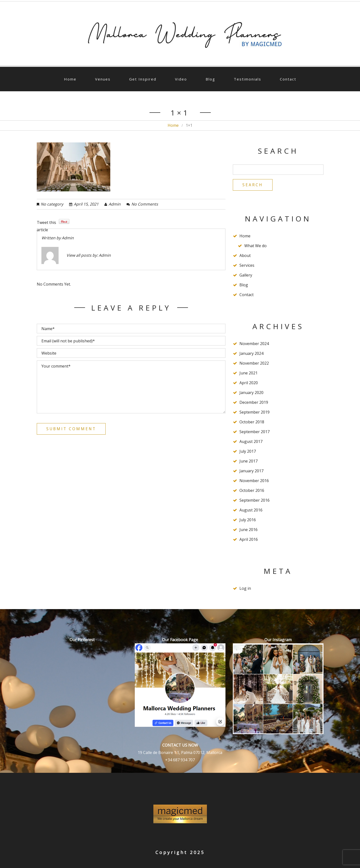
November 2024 (254, 344)
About (245, 256)
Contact (288, 79)
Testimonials (248, 79)
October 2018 (252, 422)
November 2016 (254, 481)
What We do (255, 246)
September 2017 (254, 432)
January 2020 (251, 393)
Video (181, 79)
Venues (103, 79)
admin (115, 204)
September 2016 (254, 501)
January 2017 (251, 471)
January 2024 (251, 354)
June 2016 (248, 530)
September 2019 (254, 413)
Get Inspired (143, 79)
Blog (210, 79)
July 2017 (248, 452)
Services (247, 266)
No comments (145, 204)
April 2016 (249, 540)
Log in (245, 589)
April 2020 (249, 383)
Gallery (246, 276)
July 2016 (248, 520)
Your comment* (131, 387)
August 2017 (251, 442)
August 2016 (251, 510)
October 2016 (252, 491)
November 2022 (254, 364)
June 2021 (248, 373)
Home (70, 79)
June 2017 (248, 462)
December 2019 (254, 403)
